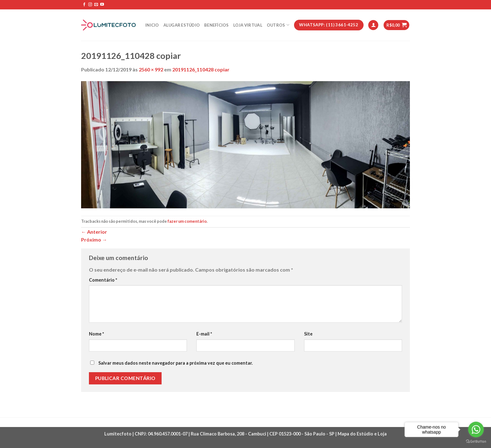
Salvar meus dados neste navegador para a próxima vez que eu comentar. (176, 363)
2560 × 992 (151, 69)
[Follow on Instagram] (90, 5)
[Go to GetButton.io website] (476, 442)
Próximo (94, 240)
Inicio (152, 25)
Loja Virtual (248, 25)
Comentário (103, 280)
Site (308, 334)
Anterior (94, 232)
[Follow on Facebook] (84, 5)
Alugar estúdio (182, 25)
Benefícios (217, 25)
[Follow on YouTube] (102, 5)
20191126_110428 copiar (201, 69)
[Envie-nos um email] (96, 5)
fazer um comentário (187, 221)
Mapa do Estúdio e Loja (362, 434)
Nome (96, 334)
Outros (278, 25)
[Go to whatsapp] (476, 430)
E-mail (204, 334)
